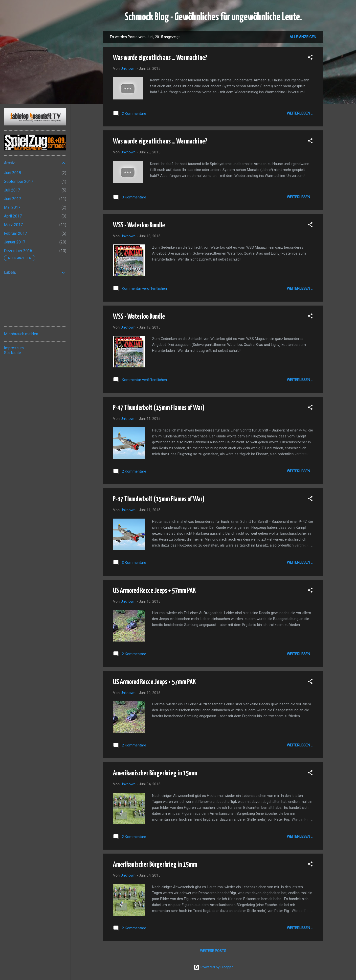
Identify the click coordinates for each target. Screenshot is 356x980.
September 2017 (19, 181)
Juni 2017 (12, 199)
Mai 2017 (12, 207)
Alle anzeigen (303, 37)
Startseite (12, 353)
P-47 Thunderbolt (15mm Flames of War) (159, 408)
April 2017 (13, 216)
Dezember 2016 (18, 251)
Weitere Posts (213, 951)
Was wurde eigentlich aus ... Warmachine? (160, 58)
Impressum (14, 348)
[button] (310, 58)
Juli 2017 (12, 190)
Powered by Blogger (213, 967)
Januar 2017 (15, 242)
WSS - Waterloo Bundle (139, 225)
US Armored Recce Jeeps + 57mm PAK (154, 591)
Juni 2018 (12, 173)
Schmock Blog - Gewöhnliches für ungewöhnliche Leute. (213, 17)
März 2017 (13, 225)
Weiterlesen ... (300, 113)
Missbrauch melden (21, 334)
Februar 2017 (15, 233)
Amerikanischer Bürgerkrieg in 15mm (155, 773)
